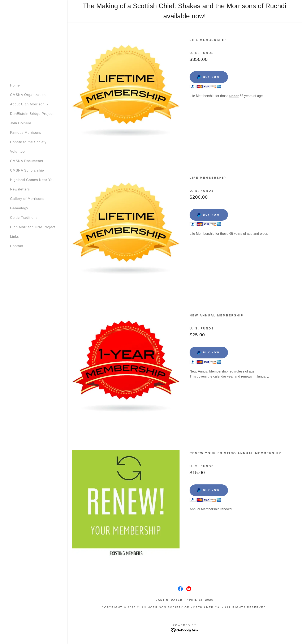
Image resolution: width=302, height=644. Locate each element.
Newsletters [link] (20, 189)
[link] (180, 589)
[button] (39, 104)
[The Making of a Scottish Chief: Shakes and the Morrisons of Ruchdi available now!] (185, 11)
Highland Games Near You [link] (32, 180)
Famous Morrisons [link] (26, 133)
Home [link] (15, 85)
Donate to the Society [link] (28, 142)
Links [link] (14, 237)
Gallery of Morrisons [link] (27, 199)
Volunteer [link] (18, 151)
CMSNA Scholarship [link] (27, 170)
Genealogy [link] (19, 208)
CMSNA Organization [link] (28, 95)
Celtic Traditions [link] (24, 218)
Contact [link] (17, 246)
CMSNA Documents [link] (27, 161)
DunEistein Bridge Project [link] (32, 114)
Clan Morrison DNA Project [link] (33, 227)
